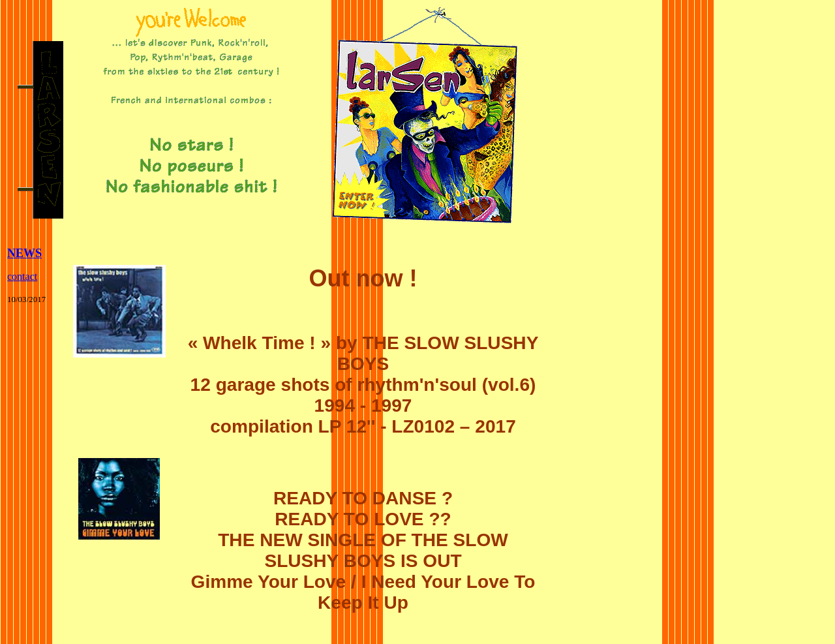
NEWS (24, 253)
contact (22, 276)
